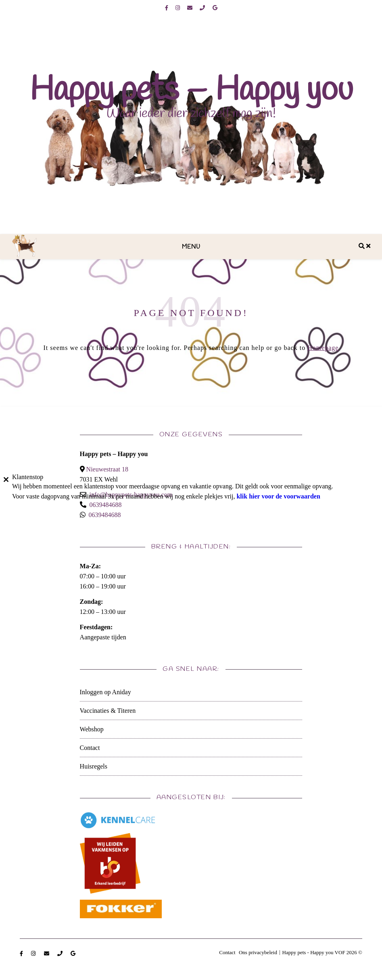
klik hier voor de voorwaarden (278, 496)
